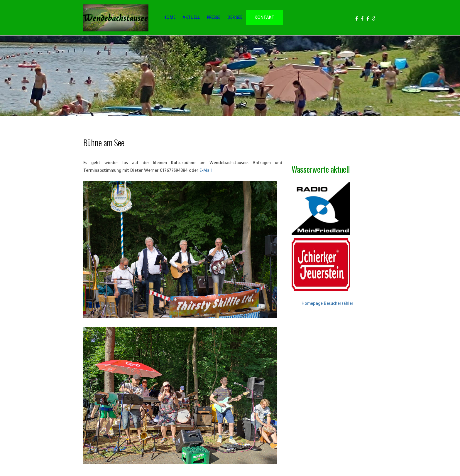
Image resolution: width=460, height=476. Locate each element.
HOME (169, 18)
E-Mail (206, 171)
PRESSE (214, 18)
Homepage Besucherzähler (328, 304)
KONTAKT (264, 18)
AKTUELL (191, 18)
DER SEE (235, 18)
